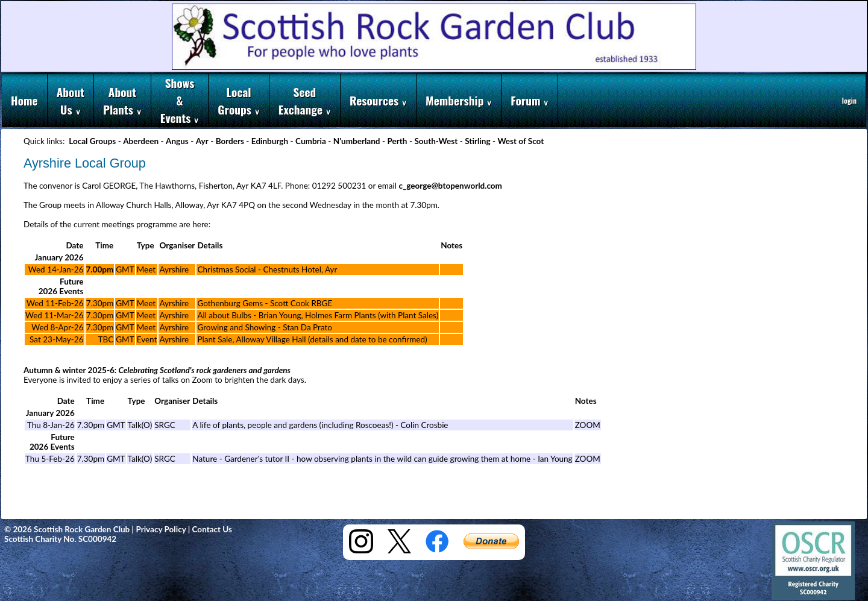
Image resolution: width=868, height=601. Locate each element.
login (849, 100)
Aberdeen (141, 141)
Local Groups (92, 141)
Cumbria (311, 141)
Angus (177, 141)
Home (24, 100)
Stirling (477, 141)
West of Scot (520, 141)
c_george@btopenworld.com (450, 186)
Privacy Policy (161, 529)
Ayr (202, 141)
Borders (230, 141)
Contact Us (212, 529)
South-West (436, 141)
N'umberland (357, 141)
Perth (397, 141)
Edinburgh (270, 141)
